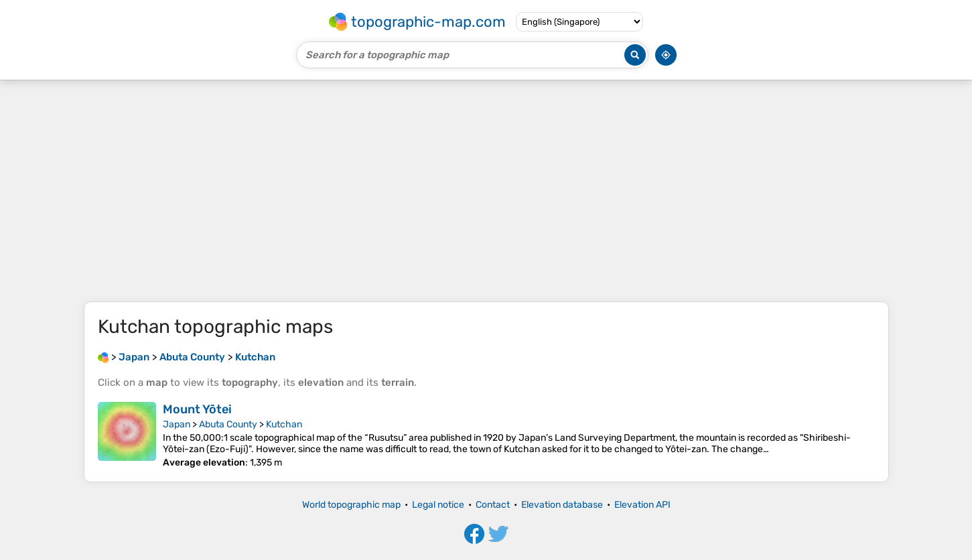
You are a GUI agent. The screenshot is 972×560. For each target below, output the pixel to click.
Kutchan (284, 424)
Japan (177, 424)
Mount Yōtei (197, 409)
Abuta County (228, 424)
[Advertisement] (486, 191)
